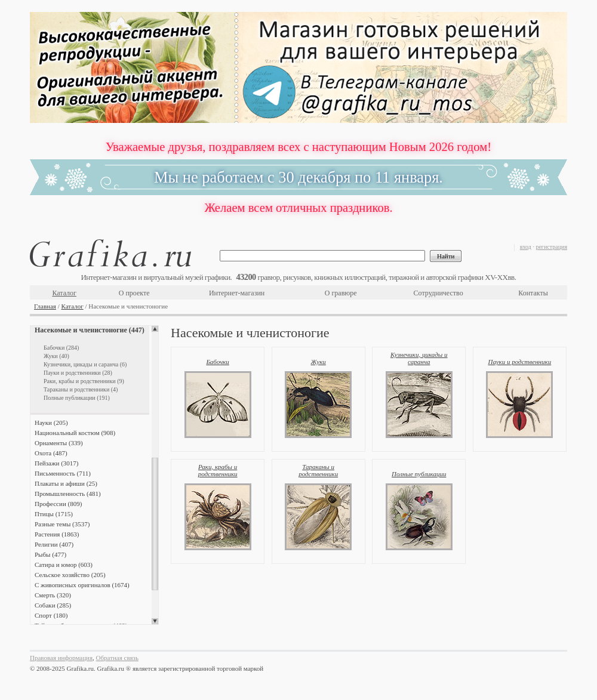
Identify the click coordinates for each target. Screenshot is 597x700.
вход (526, 247)
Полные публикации (419, 474)
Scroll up (155, 329)
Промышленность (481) (68, 494)
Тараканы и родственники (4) (81, 389)
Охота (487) (51, 453)
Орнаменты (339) (59, 443)
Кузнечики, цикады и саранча (419, 358)
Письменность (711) (63, 473)
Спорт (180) (51, 615)
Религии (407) (54, 544)
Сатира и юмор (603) (64, 565)
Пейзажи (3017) (57, 463)
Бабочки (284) (61, 348)
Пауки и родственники (519, 362)
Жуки (318, 362)
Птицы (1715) (54, 514)
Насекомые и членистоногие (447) (90, 330)
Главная (45, 306)
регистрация (551, 247)
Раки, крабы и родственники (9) (84, 381)
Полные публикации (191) (77, 398)
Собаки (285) (53, 605)
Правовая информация (61, 658)
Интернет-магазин (237, 293)
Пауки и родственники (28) (78, 373)
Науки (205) (51, 423)
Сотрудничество (438, 293)
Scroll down (155, 621)
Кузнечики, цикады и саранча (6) (85, 364)
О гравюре (341, 293)
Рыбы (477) (50, 554)
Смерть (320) (53, 595)
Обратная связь (117, 658)
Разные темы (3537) (62, 524)
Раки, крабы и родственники (218, 470)
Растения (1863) (57, 534)
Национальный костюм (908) (75, 433)
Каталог (64, 293)
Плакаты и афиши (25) (66, 483)
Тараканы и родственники (318, 470)
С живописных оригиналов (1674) (82, 585)
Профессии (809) (58, 504)
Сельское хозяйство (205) (70, 575)
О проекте (134, 293)
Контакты (533, 293)
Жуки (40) (56, 356)
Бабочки (217, 362)
